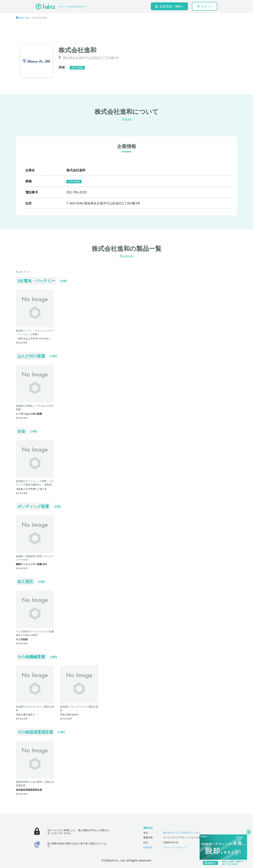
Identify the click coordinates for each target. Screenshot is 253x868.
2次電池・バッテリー (36, 281)
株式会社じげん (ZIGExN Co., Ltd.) (181, 833)
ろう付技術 (22, 639)
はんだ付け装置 (31, 356)
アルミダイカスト (25, 715)
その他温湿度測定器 (35, 732)
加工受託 (25, 582)
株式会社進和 (22, 343)
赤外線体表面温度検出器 (29, 790)
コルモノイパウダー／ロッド (31, 489)
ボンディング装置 (33, 506)
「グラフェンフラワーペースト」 (34, 339)
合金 (21, 431)
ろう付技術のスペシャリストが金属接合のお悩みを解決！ (35, 633)
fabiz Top (24, 18)
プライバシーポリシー (175, 847)
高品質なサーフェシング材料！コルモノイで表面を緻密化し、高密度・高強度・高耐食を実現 (35, 485)
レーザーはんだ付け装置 (29, 414)
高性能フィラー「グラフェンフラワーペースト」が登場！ (35, 332)
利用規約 (148, 847)
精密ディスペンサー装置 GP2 (31, 564)
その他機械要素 (31, 657)
